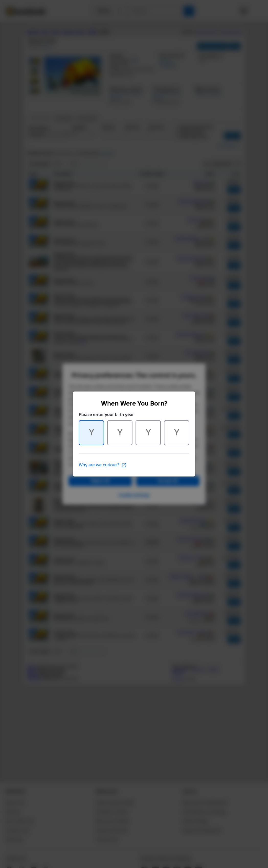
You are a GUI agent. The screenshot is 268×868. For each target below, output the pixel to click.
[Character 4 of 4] (177, 433)
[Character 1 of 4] (91, 433)
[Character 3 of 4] (148, 433)
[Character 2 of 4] (120, 433)
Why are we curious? (103, 465)
